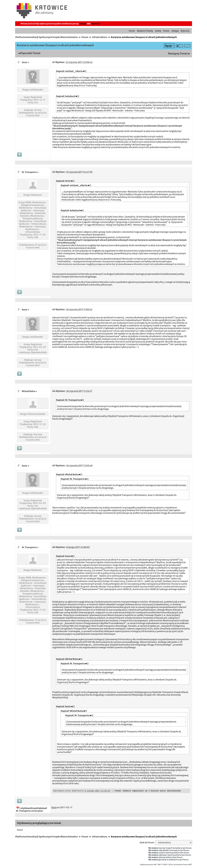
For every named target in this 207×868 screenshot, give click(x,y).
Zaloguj (83, 24)
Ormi (25, 62)
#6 (54, 547)
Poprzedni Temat (31, 53)
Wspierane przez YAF (148, 865)
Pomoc (166, 31)
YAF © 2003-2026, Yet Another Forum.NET (175, 865)
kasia (25, 310)
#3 (54, 309)
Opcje (168, 46)
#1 (54, 62)
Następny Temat (178, 54)
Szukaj (158, 31)
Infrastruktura (100, 37)
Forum (132, 31)
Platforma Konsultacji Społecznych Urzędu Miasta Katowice (47, 37)
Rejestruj (96, 24)
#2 (54, 172)
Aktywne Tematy (145, 31)
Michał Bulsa (29, 391)
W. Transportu (29, 172)
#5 (54, 466)
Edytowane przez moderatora (68, 791)
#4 (54, 391)
